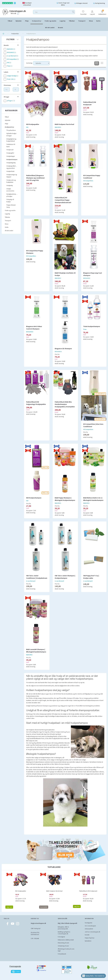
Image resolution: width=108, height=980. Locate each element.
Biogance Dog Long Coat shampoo (93, 274)
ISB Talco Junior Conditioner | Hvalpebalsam (37, 577)
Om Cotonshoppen (90, 926)
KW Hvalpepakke (33, 124)
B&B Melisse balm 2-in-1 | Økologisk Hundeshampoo (93, 499)
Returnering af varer (63, 943)
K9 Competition (88, 181)
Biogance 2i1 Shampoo (63, 349)
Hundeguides (88, 923)
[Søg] (73, 12)
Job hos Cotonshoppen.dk (92, 932)
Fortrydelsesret (62, 954)
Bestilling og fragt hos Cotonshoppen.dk (64, 933)
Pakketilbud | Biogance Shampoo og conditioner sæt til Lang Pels (35, 178)
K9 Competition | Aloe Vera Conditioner (93, 425)
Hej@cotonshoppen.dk (38, 923)
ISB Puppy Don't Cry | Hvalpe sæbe (91, 577)
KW (27, 127)
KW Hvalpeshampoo (34, 498)
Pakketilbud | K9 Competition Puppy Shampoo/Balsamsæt (63, 200)
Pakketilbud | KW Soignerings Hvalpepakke (36, 403)
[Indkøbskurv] (102, 12)
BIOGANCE (87, 278)
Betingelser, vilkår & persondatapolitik (63, 928)
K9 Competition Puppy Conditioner (92, 177)
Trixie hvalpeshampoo (92, 326)
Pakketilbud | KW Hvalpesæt (90, 103)
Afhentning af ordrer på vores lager (66, 950)
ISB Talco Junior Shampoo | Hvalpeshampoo (65, 577)
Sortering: (29, 63)
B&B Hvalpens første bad (64, 124)
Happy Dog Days (90, 938)
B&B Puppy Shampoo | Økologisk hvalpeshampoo (65, 499)
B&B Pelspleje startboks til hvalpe (65, 274)
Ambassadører (89, 929)
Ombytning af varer (63, 946)
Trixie (85, 329)
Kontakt (87, 935)
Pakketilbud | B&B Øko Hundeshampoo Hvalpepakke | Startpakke (65, 404)
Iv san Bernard (31, 581)
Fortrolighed (61, 937)
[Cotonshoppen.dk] (14, 12)
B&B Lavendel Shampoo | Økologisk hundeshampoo (36, 651)
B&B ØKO (58, 127)
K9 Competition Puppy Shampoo (35, 252)
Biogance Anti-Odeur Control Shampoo (34, 328)
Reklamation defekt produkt (66, 940)
